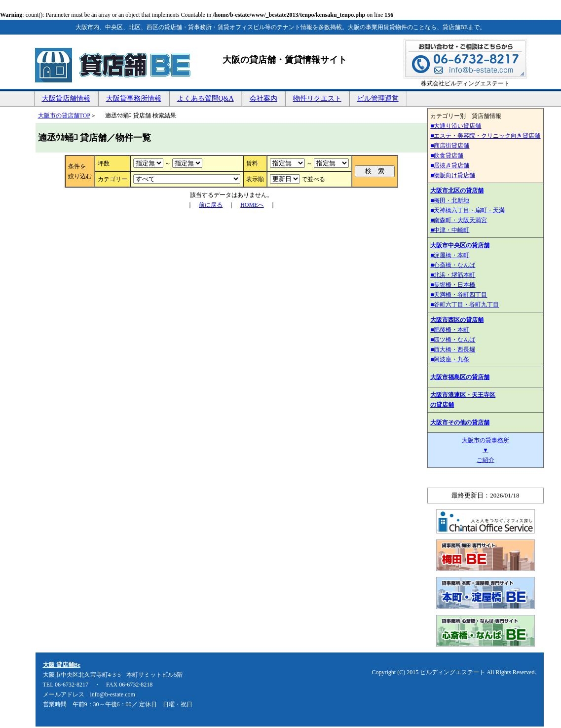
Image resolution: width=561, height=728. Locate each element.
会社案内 (263, 98)
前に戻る (211, 205)
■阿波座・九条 (450, 359)
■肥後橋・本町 (450, 330)
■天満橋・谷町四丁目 (459, 295)
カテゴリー (112, 179)
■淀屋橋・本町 (450, 255)
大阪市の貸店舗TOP (64, 115)
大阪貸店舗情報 (66, 98)
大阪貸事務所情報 (134, 98)
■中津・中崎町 (450, 230)
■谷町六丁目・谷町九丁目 (465, 305)
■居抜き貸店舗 (450, 165)
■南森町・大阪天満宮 (459, 220)
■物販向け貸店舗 (453, 175)
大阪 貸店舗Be (62, 665)
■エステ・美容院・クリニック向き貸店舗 (485, 136)
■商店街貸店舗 (450, 146)
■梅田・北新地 (450, 200)
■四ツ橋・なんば (453, 340)
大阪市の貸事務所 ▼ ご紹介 (486, 450)
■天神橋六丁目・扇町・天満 (467, 210)
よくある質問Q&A (206, 98)
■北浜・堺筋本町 (453, 275)
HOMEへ (252, 205)
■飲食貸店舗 (447, 155)
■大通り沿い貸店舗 (456, 126)
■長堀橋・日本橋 (453, 285)
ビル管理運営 (378, 98)
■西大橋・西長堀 (453, 349)
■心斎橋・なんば (453, 265)
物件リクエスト (317, 98)
